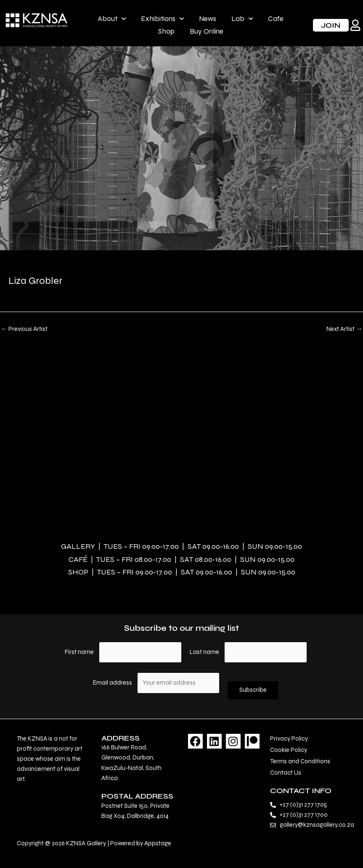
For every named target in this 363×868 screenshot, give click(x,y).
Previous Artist (24, 329)
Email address (113, 683)
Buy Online (207, 31)
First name (79, 652)
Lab (242, 19)
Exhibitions (162, 19)
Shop (166, 31)
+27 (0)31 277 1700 (304, 815)
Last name (204, 652)
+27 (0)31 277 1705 (303, 805)
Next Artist (344, 329)
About (112, 19)
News (208, 19)
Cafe (276, 19)
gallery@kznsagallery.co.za (317, 825)
